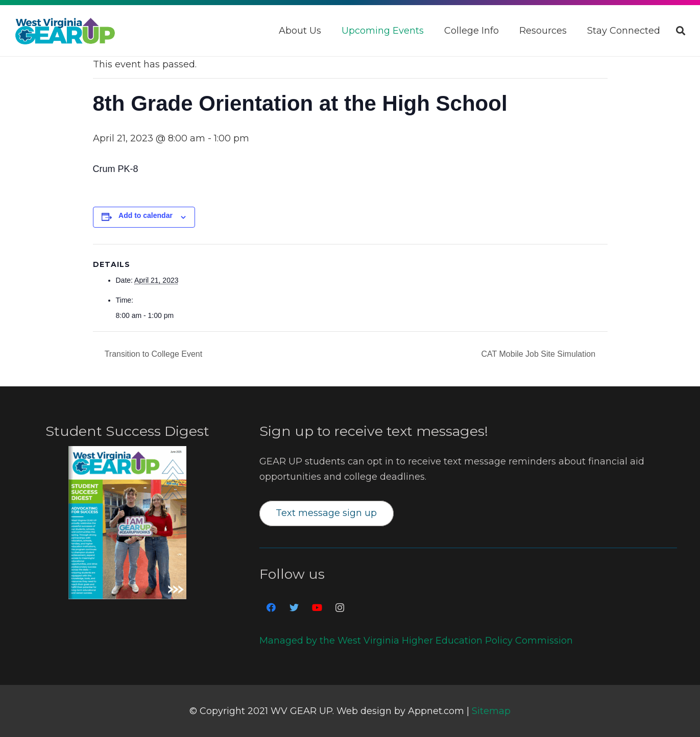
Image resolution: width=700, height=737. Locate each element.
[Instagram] (340, 608)
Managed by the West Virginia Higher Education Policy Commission (416, 641)
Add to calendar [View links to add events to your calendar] (146, 215)
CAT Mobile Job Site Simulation (540, 354)
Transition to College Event (153, 354)
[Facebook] (271, 608)
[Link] (65, 31)
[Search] (681, 31)
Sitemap (491, 711)
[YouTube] (317, 608)
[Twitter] (294, 608)
